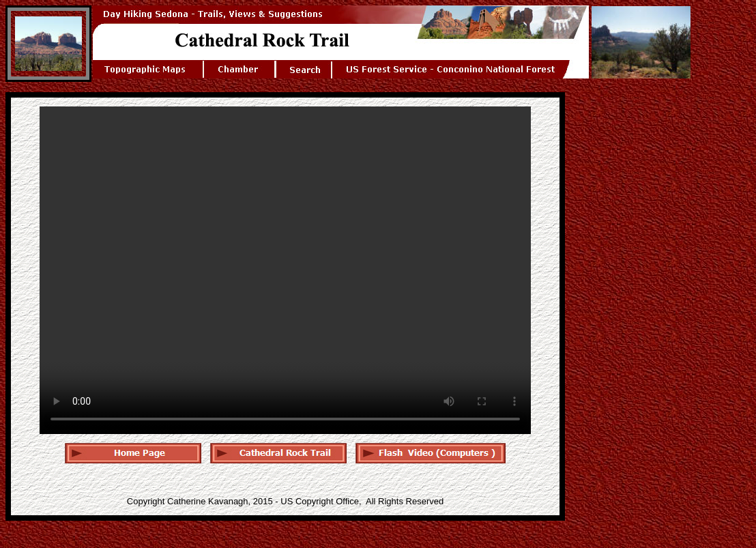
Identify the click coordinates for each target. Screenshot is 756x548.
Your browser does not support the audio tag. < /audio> (285, 270)
